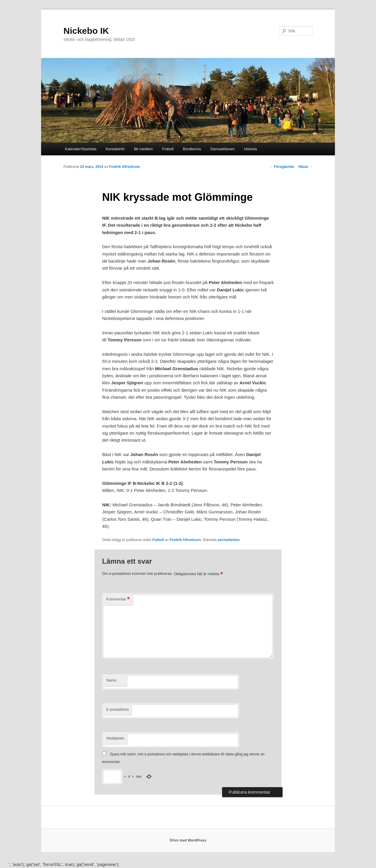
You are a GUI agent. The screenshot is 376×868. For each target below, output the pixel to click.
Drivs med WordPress (188, 840)
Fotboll (168, 149)
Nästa (305, 167)
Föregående (282, 167)
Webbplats (115, 738)
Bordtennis (192, 149)
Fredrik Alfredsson (125, 167)
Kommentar (118, 599)
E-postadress (118, 709)
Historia (251, 149)
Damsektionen (223, 149)
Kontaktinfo (115, 149)
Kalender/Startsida (81, 149)
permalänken (229, 540)
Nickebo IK (86, 31)
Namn (111, 680)
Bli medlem (143, 149)
